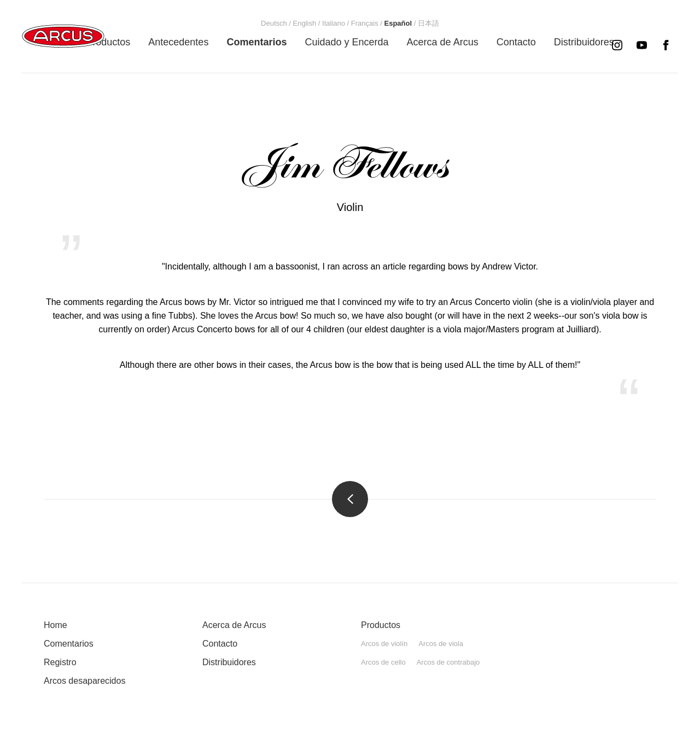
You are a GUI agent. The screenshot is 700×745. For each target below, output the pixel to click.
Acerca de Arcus (234, 625)
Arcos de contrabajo (448, 662)
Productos (381, 625)
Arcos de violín (384, 644)
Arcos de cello (383, 662)
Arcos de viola (441, 644)
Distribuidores (229, 662)
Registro (60, 662)
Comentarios (69, 644)
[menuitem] (108, 42)
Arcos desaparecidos (84, 681)
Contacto (220, 644)
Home (56, 625)
